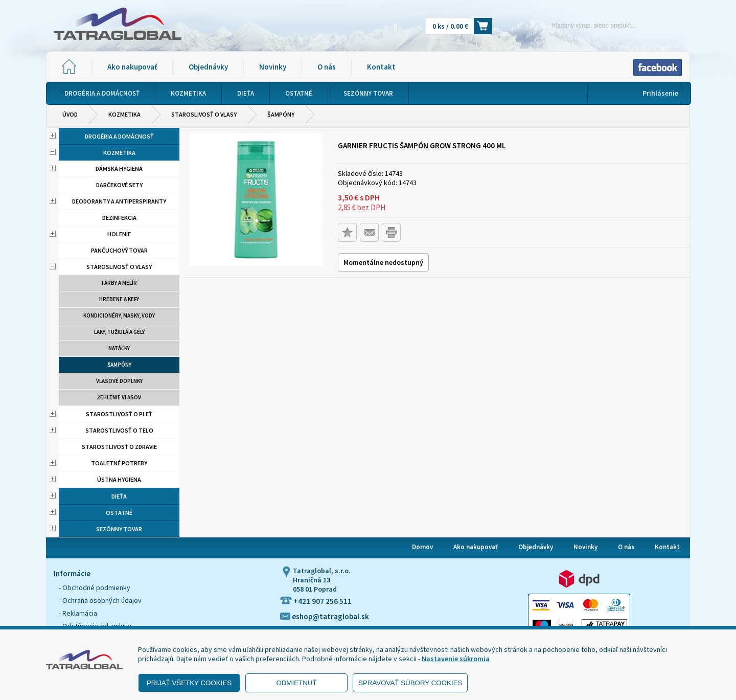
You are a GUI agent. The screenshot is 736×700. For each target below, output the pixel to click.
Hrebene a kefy (119, 299)
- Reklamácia (78, 613)
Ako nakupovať (132, 67)
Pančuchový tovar (119, 250)
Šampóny (281, 114)
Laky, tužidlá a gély (119, 332)
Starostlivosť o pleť (119, 414)
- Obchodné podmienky (95, 588)
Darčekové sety (119, 185)
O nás (327, 67)
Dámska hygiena (119, 168)
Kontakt (381, 67)
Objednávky (208, 67)
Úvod (70, 114)
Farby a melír (119, 283)
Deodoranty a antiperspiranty (119, 201)
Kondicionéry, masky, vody (119, 315)
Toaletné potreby (119, 463)
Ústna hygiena (119, 479)
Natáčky (119, 348)
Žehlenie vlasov (119, 397)
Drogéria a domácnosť (119, 136)
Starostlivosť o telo (119, 430)
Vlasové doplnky (119, 381)
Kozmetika (124, 114)
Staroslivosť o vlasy (204, 114)
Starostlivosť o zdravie (119, 447)
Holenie (119, 234)
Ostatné (119, 513)
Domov (422, 547)
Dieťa (119, 496)
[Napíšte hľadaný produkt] (576, 25)
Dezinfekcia (119, 218)
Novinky (273, 67)
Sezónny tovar (119, 529)
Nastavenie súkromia (456, 659)
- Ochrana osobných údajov (100, 600)
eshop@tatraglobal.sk (325, 616)
